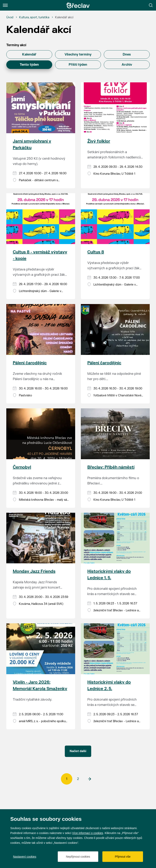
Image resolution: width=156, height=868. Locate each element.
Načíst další (78, 751)
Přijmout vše (123, 857)
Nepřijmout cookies (78, 857)
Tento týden (29, 65)
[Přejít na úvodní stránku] (78, 5)
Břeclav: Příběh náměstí (111, 467)
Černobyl (22, 467)
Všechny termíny (78, 55)
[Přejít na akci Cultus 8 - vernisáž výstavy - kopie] (41, 219)
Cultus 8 (96, 252)
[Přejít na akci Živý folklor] (115, 108)
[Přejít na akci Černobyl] (41, 434)
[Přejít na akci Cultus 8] (115, 219)
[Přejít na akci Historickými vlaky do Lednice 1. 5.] (115, 538)
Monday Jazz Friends (34, 571)
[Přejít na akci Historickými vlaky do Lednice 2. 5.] (115, 649)
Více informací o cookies (88, 833)
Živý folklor (99, 141)
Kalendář (29, 55)
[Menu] (5, 5)
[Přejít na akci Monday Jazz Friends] (41, 538)
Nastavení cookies (25, 857)
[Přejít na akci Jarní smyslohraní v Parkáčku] (41, 108)
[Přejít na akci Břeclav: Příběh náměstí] (115, 434)
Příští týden (78, 65)
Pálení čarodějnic (30, 363)
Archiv (127, 65)
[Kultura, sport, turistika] (34, 17)
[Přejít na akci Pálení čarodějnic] (41, 329)
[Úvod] (10, 17)
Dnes (127, 55)
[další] (89, 779)
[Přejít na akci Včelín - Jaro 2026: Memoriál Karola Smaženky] (41, 649)
